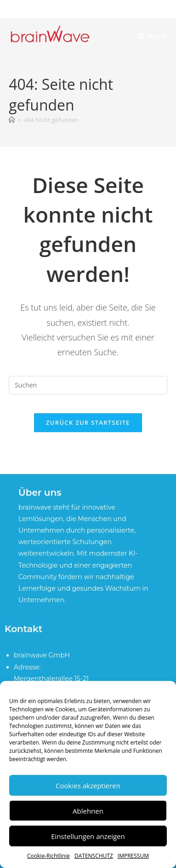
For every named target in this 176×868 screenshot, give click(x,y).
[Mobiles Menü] (153, 36)
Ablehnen (88, 811)
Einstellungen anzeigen (88, 836)
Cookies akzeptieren (88, 786)
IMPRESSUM (133, 856)
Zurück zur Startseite (88, 422)
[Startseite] (12, 120)
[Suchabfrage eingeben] (88, 385)
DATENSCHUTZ (94, 856)
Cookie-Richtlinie (48, 856)
